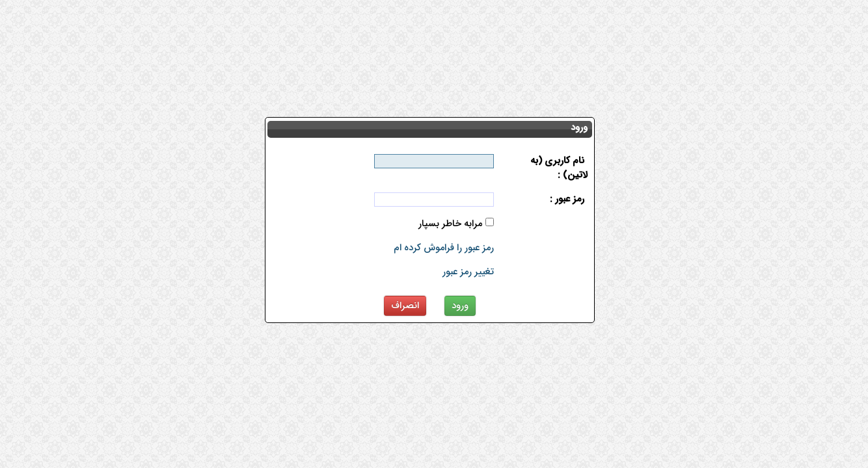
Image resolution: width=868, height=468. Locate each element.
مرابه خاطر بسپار (450, 224)
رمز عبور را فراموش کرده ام (444, 248)
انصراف (405, 306)
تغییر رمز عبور (468, 272)
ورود (460, 306)
